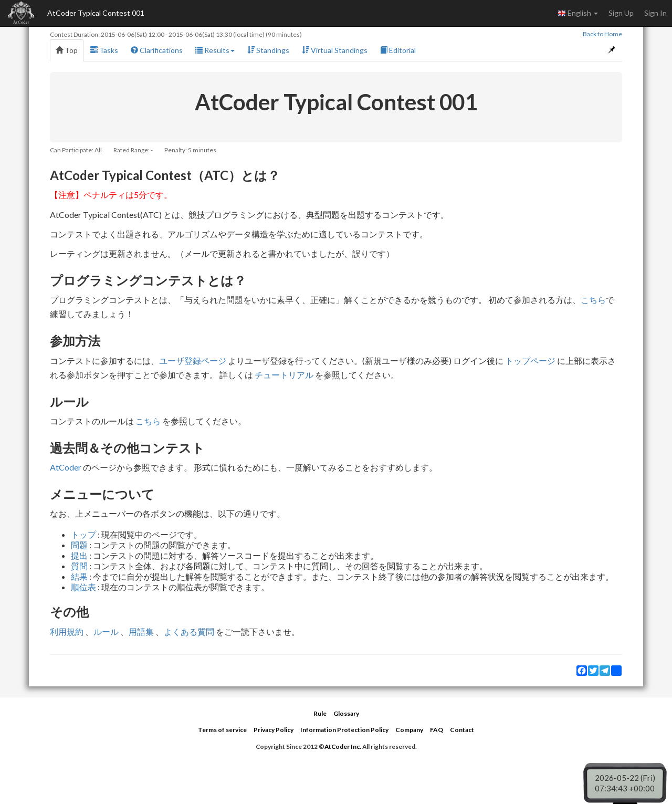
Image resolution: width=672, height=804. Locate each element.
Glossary (346, 713)
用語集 (141, 631)
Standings (268, 50)
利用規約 (67, 631)
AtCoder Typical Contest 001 (96, 13)
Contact (462, 730)
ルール (106, 631)
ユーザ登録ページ (193, 361)
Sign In (655, 13)
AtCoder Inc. (343, 746)
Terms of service (222, 730)
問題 (79, 545)
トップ (83, 534)
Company (409, 730)
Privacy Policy (274, 730)
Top (67, 50)
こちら (593, 300)
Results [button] (215, 50)
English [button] (578, 13)
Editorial (398, 50)
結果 (79, 576)
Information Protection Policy (344, 730)
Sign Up (621, 13)
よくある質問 (189, 631)
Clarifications (157, 50)
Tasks (104, 50)
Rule (320, 713)
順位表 (83, 587)
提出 (79, 555)
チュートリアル (284, 375)
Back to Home (602, 34)
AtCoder (66, 467)
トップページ (530, 361)
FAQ (437, 730)
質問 (79, 566)
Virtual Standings (335, 50)
